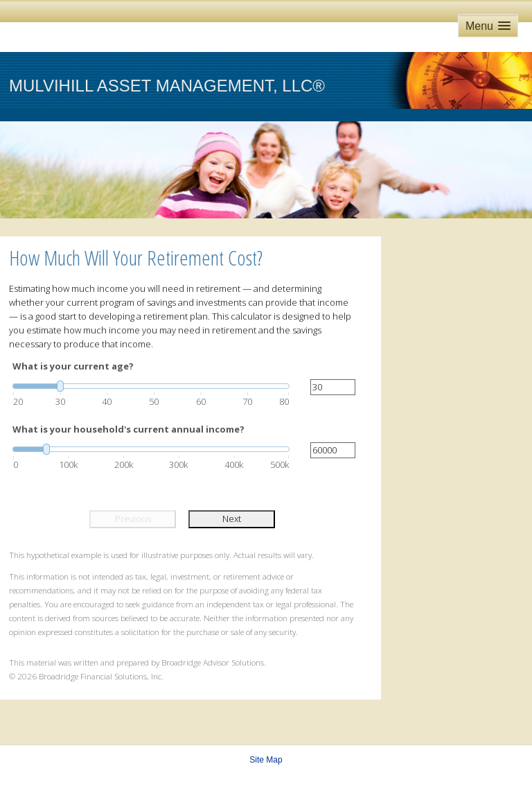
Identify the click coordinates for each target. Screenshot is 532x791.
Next (232, 519)
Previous (133, 519)
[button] (488, 26)
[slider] (151, 386)
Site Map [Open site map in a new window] (266, 760)
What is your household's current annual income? (128, 429)
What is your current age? (73, 366)
